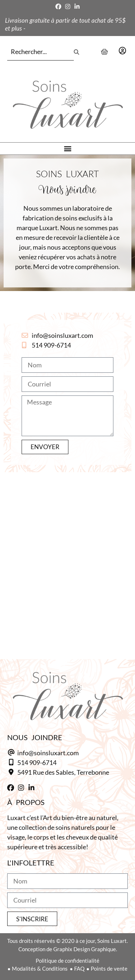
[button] (67, 149)
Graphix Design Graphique (85, 949)
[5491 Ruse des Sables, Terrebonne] (67, 555)
